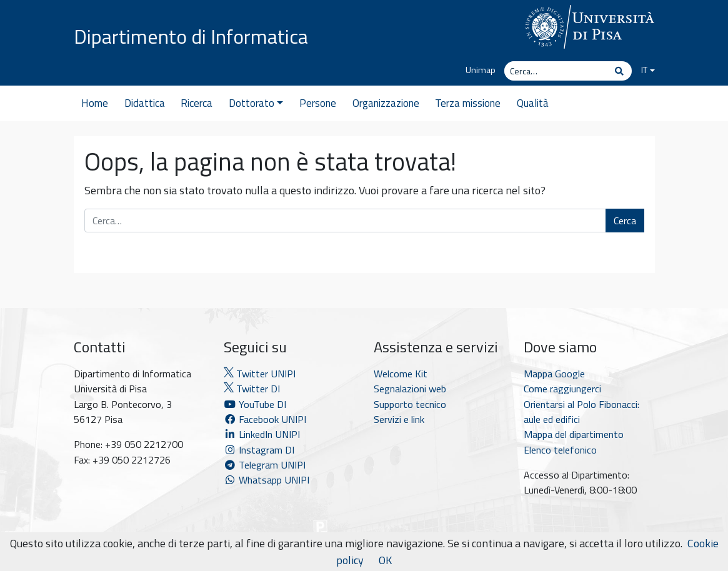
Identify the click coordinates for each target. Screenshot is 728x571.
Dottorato (256, 103)
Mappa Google (554, 374)
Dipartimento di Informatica (191, 36)
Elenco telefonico (560, 450)
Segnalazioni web (410, 389)
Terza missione (468, 103)
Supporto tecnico (410, 404)
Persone (318, 103)
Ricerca (197, 103)
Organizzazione (386, 103)
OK (385, 560)
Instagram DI (259, 450)
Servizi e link (399, 419)
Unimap (481, 70)
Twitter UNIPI (260, 374)
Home (95, 103)
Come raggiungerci (562, 389)
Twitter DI (252, 389)
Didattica (145, 103)
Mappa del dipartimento (574, 434)
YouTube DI (256, 404)
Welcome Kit (401, 374)
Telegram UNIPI (265, 465)
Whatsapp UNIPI (267, 480)
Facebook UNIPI (265, 419)
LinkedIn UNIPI (262, 434)
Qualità (533, 103)
